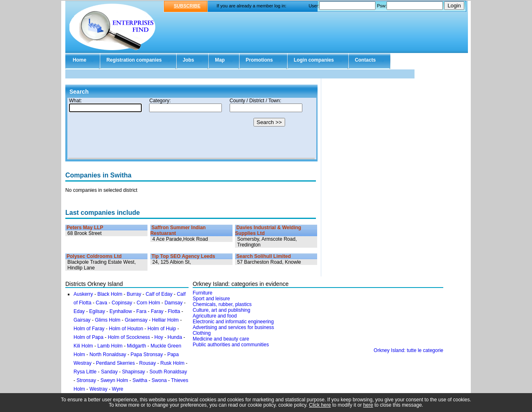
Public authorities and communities (231, 345)
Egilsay (97, 311)
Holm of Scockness (129, 337)
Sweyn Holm (114, 380)
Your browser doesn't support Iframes (191, 129)
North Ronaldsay (108, 354)
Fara (142, 311)
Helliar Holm (165, 320)
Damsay (173, 303)
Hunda (175, 337)
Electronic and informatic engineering (233, 322)
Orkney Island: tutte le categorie (409, 350)
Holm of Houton (126, 329)
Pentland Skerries (115, 363)
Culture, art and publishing (221, 310)
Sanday (109, 372)
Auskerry (83, 294)
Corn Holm (148, 303)
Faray (157, 311)
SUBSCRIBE (187, 6)
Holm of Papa (89, 337)
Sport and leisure (211, 299)
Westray (99, 389)
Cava (101, 303)
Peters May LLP (85, 228)
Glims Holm (108, 320)
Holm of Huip (162, 329)
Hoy (159, 337)
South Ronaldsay (168, 372)
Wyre (117, 389)
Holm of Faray (89, 329)
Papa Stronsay (147, 354)
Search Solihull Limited (264, 256)
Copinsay (122, 303)
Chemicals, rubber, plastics (222, 304)
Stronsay (86, 380)
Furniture (203, 293)
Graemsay (136, 320)
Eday (79, 311)
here (368, 405)
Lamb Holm (110, 346)
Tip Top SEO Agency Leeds (183, 256)
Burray (134, 294)
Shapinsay (134, 372)
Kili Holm (83, 346)
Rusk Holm (172, 363)
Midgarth (137, 346)
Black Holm (110, 294)
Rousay (148, 363)
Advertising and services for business (233, 327)
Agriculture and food (215, 316)
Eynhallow (121, 311)
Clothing (202, 333)
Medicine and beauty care (221, 339)
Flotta (174, 311)
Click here (320, 405)
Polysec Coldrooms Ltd (94, 256)
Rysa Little (85, 372)
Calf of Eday (159, 294)
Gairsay (82, 320)
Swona (159, 380)
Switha (140, 380)
